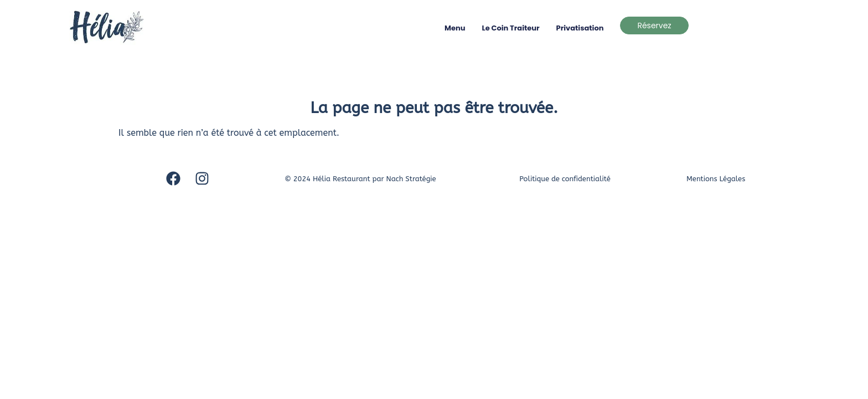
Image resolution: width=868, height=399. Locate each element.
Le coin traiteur (511, 28)
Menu (455, 28)
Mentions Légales (716, 179)
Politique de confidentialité (565, 179)
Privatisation (580, 28)
